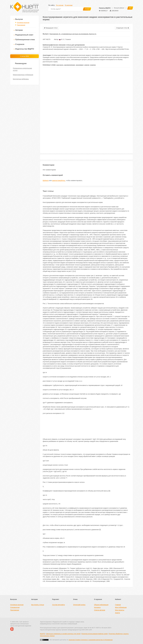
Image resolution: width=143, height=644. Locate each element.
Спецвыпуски (15, 607)
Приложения (21, 25)
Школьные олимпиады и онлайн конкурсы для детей (63, 634)
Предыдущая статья (51, 28)
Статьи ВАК (24, 56)
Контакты (97, 607)
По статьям (60, 5)
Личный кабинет (119, 8)
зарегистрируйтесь (59, 181)
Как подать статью (38, 605)
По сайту (51, 5)
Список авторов (100, 610)
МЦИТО (43, 634)
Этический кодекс (79, 605)
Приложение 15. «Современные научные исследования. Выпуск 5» (73, 34)
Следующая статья (122, 28)
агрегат (87, 65)
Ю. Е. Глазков (65, 39)
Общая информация (101, 605)
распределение (70, 65)
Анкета (117, 613)
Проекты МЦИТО (105, 8)
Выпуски (19, 19)
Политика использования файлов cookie (95, 634)
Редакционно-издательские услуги (22, 69)
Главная (118, 605)
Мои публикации (121, 607)
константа (60, 65)
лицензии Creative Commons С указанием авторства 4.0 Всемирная (91, 640)
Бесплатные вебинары (21, 79)
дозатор (93, 65)
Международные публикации (23, 75)
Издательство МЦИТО (25, 49)
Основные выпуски (23, 23)
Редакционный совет (24, 35)
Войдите (46, 181)
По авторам (69, 5)
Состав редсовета (58, 605)
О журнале (20, 44)
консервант (80, 65)
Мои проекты (120, 610)
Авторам (19, 30)
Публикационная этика (25, 40)
